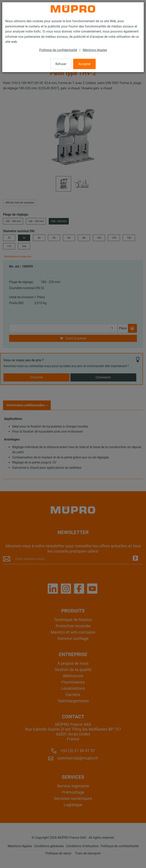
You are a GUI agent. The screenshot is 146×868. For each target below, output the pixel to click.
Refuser (61, 64)
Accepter (84, 64)
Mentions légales (95, 50)
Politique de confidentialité (58, 50)
